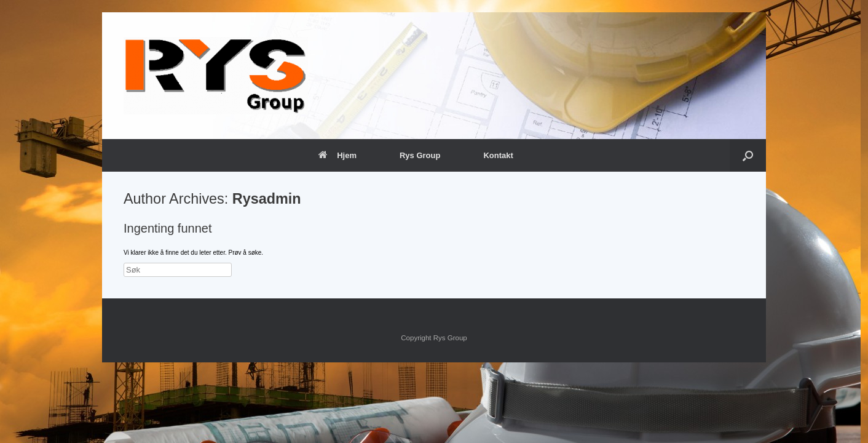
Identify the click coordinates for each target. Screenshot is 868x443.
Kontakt (498, 155)
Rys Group (420, 155)
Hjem (337, 155)
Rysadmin (267, 199)
